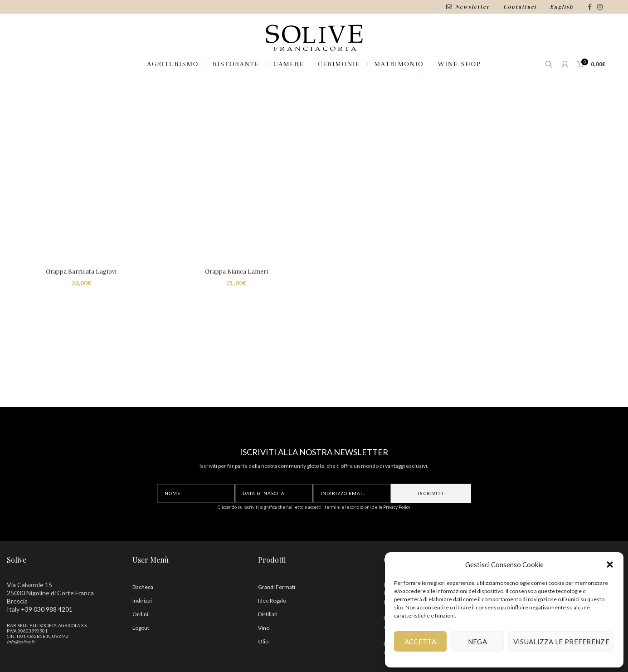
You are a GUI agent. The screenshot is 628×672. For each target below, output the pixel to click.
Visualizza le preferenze (561, 642)
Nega (477, 642)
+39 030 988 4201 (47, 638)
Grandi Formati (277, 616)
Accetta (420, 642)
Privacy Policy (397, 535)
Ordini (140, 643)
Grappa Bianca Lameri (236, 301)
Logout (141, 656)
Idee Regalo (272, 629)
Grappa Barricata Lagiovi (80, 301)
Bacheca (143, 616)
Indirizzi (142, 629)
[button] (610, 564)
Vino (264, 656)
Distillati (268, 643)
